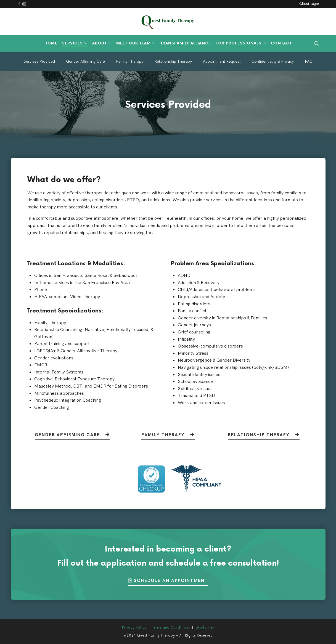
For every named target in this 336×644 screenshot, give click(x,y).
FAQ (309, 61)
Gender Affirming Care (85, 61)
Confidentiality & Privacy (273, 61)
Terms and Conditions (171, 628)
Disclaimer (205, 628)
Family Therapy (130, 61)
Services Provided (39, 61)
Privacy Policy (134, 628)
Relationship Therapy (173, 61)
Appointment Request (222, 61)
